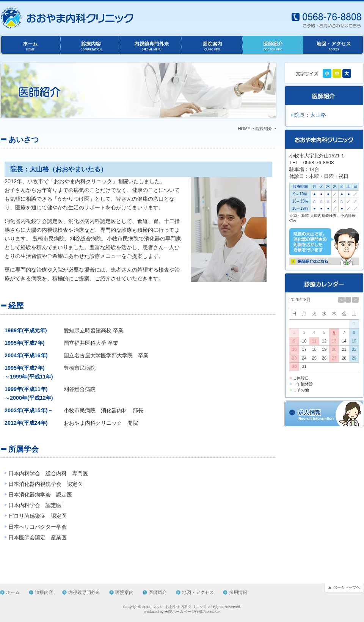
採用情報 (238, 592)
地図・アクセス (198, 592)
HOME (244, 129)
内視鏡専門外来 (84, 592)
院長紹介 (264, 129)
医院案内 (124, 592)
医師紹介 (158, 592)
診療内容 (44, 592)
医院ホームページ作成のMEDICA (192, 612)
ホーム (13, 592)
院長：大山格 (310, 115)
